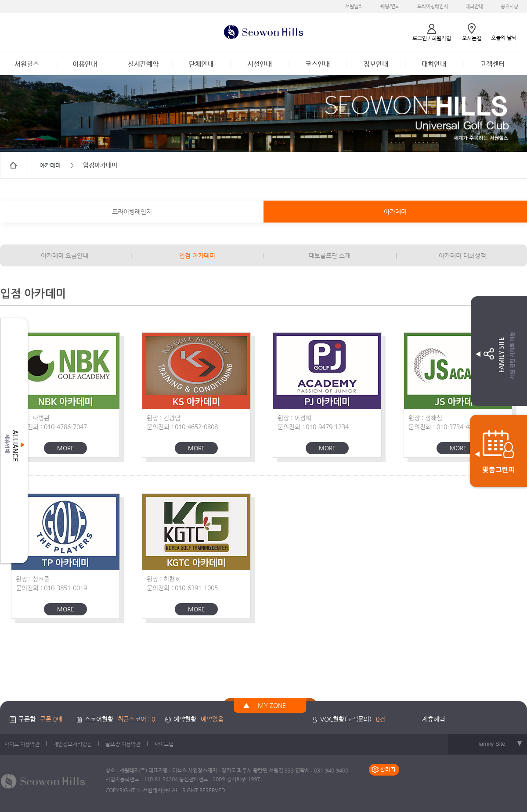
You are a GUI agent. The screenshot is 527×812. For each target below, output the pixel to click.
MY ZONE (272, 705)
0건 (381, 719)
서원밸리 (354, 6)
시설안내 (260, 64)
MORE (65, 448)
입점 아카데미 (197, 255)
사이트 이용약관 (22, 744)
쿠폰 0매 (51, 719)
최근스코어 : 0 (136, 719)
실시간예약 (143, 64)
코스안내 (318, 64)
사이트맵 (164, 744)
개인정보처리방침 (72, 744)
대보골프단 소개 (330, 255)
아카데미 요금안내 (65, 255)
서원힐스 (27, 64)
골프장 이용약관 (123, 744)
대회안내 (474, 6)
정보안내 (376, 64)
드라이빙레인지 (433, 6)
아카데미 (395, 212)
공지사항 (509, 6)
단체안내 (201, 64)
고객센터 (492, 64)
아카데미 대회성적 (462, 255)
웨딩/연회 (390, 6)
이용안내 (85, 64)
